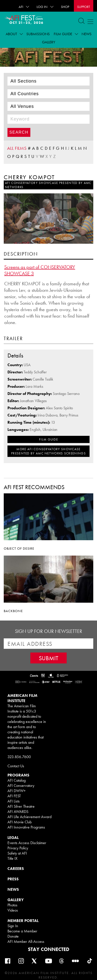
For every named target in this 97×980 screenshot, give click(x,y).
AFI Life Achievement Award (29, 817)
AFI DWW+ (17, 791)
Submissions (38, 34)
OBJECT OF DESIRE (19, 548)
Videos (13, 910)
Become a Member (22, 931)
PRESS (13, 879)
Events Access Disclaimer (27, 843)
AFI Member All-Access (26, 941)
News (87, 34)
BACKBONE (13, 611)
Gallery (49, 42)
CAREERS (16, 869)
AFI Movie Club (20, 822)
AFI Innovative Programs (26, 827)
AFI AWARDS (18, 812)
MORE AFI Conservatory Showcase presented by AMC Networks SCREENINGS (48, 451)
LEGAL (13, 838)
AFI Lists (14, 801)
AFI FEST (14, 796)
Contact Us (16, 766)
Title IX (12, 858)
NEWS (13, 889)
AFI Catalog (17, 780)
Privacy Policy (18, 848)
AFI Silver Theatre (21, 806)
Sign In (13, 926)
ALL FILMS (17, 148)
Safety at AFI (17, 853)
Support (84, 7)
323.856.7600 (19, 757)
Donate (13, 936)
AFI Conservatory (21, 786)
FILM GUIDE (48, 439)
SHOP (65, 7)
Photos (12, 905)
